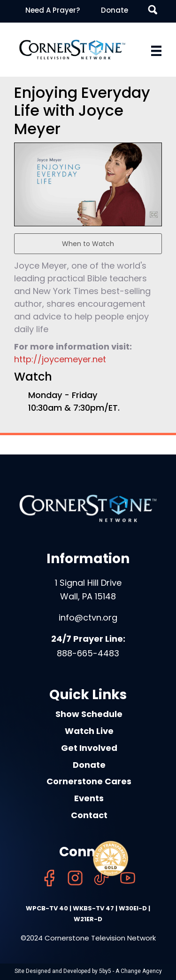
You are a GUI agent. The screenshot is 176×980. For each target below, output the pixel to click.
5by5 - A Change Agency (130, 971)
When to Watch (88, 244)
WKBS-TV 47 (93, 908)
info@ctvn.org (88, 617)
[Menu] (156, 51)
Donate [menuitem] (115, 10)
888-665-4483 (88, 653)
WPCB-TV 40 (47, 908)
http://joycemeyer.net (60, 359)
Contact (89, 815)
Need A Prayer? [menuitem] (53, 10)
